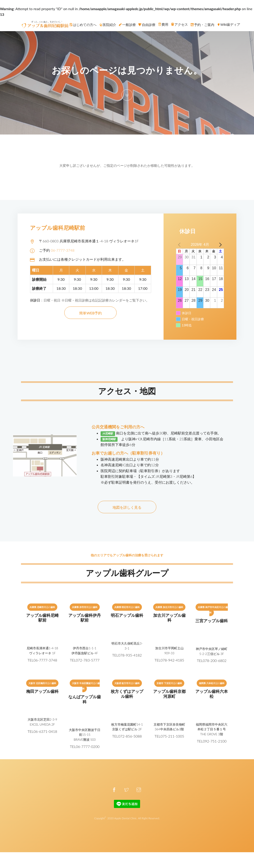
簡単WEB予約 (90, 313)
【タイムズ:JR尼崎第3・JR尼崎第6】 (166, 476)
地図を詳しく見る (127, 507)
